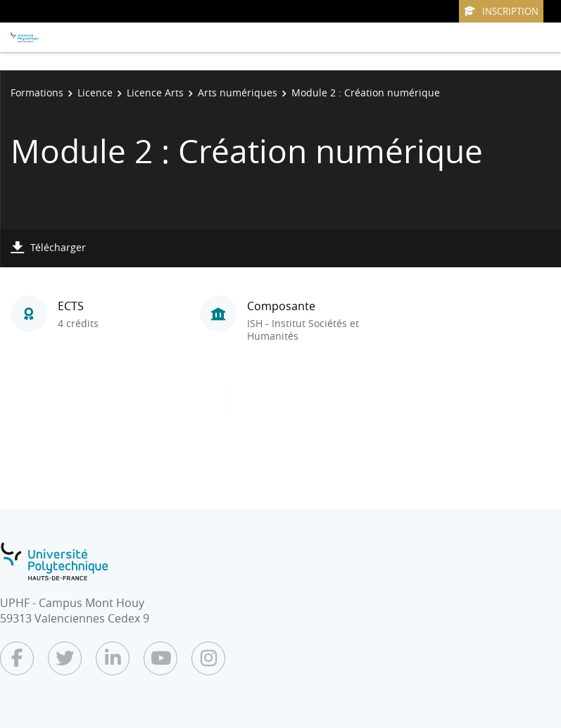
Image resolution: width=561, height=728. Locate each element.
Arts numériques (238, 92)
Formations (37, 92)
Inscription (501, 11)
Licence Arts (155, 92)
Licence (95, 92)
